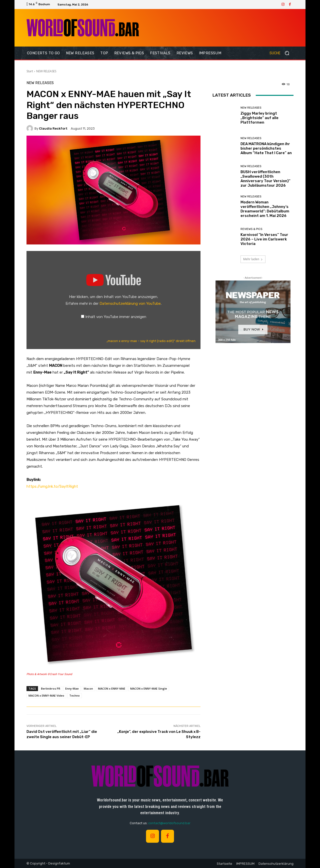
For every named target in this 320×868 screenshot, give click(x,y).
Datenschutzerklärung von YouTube (130, 304)
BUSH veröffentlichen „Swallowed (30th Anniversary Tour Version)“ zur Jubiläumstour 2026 (265, 179)
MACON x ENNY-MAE (112, 688)
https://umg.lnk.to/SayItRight (52, 486)
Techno (74, 695)
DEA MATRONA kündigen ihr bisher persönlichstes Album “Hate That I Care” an (266, 148)
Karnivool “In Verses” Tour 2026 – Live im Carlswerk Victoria (264, 239)
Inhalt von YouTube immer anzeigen (116, 317)
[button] (281, 53)
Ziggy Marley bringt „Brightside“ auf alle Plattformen (259, 118)
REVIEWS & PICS (251, 229)
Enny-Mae (72, 688)
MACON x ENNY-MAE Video (46, 695)
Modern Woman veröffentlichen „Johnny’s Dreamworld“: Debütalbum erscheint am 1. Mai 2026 (265, 209)
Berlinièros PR (51, 688)
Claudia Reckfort (53, 128)
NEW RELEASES (46, 71)
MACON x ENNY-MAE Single (149, 688)
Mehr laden (253, 259)
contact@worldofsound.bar (169, 823)
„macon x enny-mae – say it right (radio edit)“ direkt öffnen (151, 341)
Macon (88, 688)
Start (30, 71)
